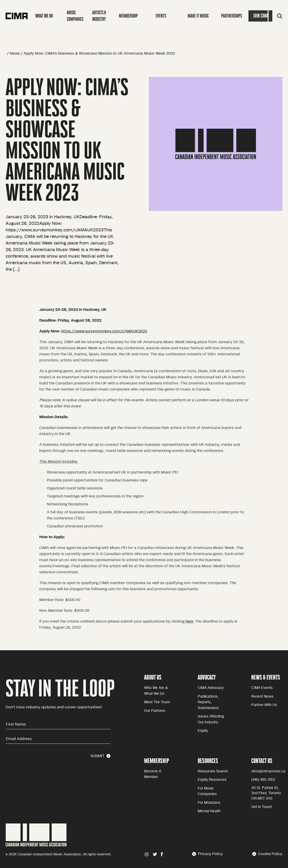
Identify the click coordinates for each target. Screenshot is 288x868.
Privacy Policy (208, 854)
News (15, 53)
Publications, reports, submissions (208, 702)
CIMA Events (262, 688)
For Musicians (209, 803)
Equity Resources (212, 780)
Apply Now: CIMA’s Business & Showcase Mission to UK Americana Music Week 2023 (99, 53)
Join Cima (261, 16)
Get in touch (262, 807)
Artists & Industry (99, 16)
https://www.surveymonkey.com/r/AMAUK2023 (104, 331)
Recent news (262, 697)
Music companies (75, 16)
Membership (128, 16)
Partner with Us (264, 705)
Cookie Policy (267, 854)
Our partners (155, 711)
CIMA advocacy (211, 688)
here (189, 621)
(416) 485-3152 (263, 780)
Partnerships (231, 16)
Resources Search (213, 771)
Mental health (209, 811)
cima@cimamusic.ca (268, 771)
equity (203, 731)
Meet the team (157, 702)
